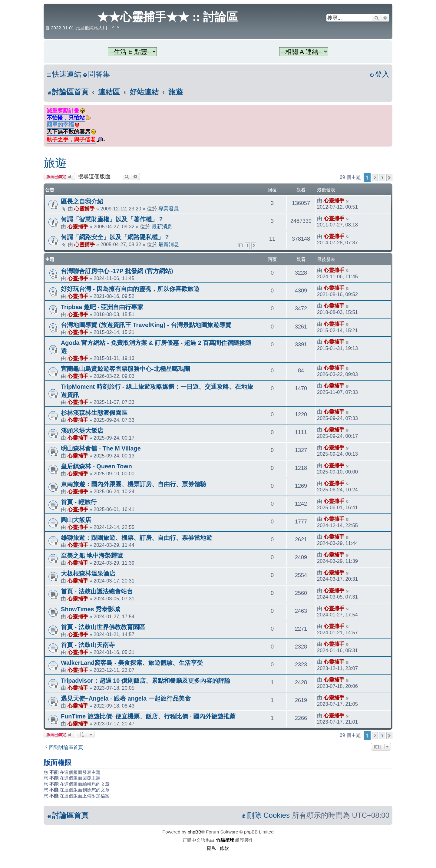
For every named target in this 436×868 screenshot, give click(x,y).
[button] (389, 178)
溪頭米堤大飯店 (82, 431)
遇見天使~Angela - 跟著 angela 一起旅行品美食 (126, 698)
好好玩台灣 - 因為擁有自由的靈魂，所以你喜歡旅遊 (130, 289)
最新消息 (162, 226)
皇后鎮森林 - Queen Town (96, 466)
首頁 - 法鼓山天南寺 (88, 645)
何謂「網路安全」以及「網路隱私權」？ (115, 237)
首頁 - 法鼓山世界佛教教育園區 (103, 627)
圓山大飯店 (76, 520)
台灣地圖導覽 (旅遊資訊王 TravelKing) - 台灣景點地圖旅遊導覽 (146, 325)
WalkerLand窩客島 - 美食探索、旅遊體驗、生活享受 (132, 663)
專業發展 (169, 209)
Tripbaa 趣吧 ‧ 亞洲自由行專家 (102, 307)
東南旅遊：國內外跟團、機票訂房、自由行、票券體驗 (134, 484)
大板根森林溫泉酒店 (88, 573)
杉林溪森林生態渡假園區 (94, 413)
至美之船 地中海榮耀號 (92, 556)
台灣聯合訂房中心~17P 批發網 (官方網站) (117, 271)
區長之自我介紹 (82, 201)
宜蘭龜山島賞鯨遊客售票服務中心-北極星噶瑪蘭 (126, 369)
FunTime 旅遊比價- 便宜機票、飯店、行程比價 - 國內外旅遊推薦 (148, 716)
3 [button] (382, 178)
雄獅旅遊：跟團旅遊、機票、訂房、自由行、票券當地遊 (137, 538)
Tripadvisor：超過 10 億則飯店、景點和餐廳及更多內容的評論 (146, 681)
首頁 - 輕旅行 (79, 502)
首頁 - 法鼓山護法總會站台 (97, 591)
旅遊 (55, 163)
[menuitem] (96, 74)
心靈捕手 (84, 209)
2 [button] (375, 178)
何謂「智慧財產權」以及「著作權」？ (112, 219)
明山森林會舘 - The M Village (101, 448)
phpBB (195, 832)
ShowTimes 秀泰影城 (90, 609)
